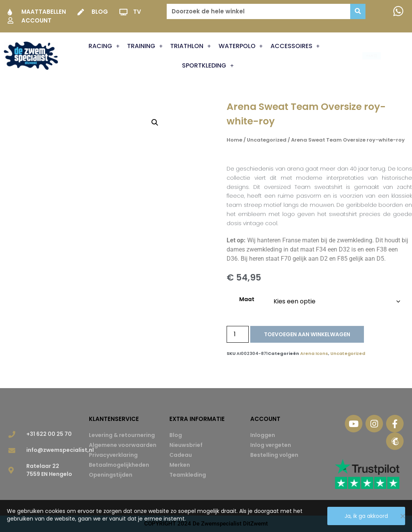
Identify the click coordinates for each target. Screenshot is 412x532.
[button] (155, 123)
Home (234, 140)
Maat (247, 299)
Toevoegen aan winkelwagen (307, 334)
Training (145, 46)
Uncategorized (267, 140)
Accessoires (295, 46)
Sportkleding (208, 66)
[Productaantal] (238, 334)
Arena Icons (314, 353)
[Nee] (402, 516)
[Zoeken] (358, 11)
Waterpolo (241, 46)
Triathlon (190, 46)
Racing (104, 46)
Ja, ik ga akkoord (366, 516)
